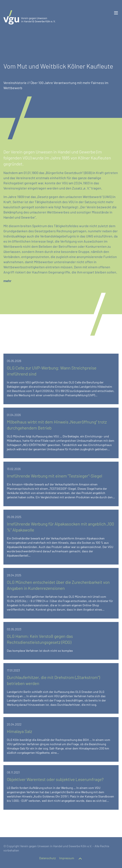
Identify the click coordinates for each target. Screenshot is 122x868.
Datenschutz (47, 858)
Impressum (67, 858)
